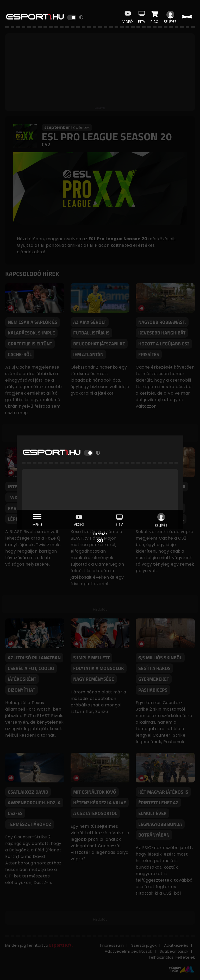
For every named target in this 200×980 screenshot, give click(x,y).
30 (100, 541)
